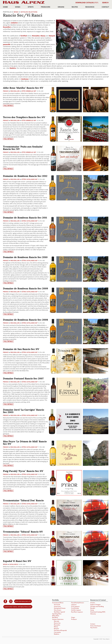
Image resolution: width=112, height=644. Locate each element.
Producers (46, 7)
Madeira (13, 68)
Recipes (75, 7)
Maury (43, 36)
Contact (105, 7)
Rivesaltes (36, 36)
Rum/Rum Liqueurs (77, 612)
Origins (61, 7)
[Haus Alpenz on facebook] (5, 601)
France (6, 91)
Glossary (93, 614)
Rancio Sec (57, 623)
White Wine (56, 616)
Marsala (56, 621)
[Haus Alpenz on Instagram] (11, 601)
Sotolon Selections (29, 12)
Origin (73, 617)
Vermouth (57, 605)
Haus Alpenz (24, 4)
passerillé (7, 44)
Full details (8, 106)
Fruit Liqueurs (75, 606)
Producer (74, 619)
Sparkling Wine (57, 614)
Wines (18, 7)
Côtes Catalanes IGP (30, 179)
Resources (90, 7)
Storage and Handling (97, 606)
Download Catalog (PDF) (98, 612)
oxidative (14, 23)
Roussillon (7, 27)
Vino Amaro (58, 610)
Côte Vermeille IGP (29, 91)
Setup (92, 610)
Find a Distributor (96, 626)
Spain (5, 564)
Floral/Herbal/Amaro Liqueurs (78, 604)
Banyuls (52, 36)
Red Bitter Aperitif (59, 612)
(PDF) (87, 3)
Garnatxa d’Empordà (60, 630)
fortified (24, 36)
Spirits (31, 7)
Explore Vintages (95, 605)
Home (5, 7)
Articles (93, 603)
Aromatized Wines (58, 603)
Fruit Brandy (75, 608)
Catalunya (25, 79)
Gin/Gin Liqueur (76, 610)
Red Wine (55, 617)
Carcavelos (57, 632)
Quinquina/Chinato (60, 608)
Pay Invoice (94, 628)
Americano (57, 606)
